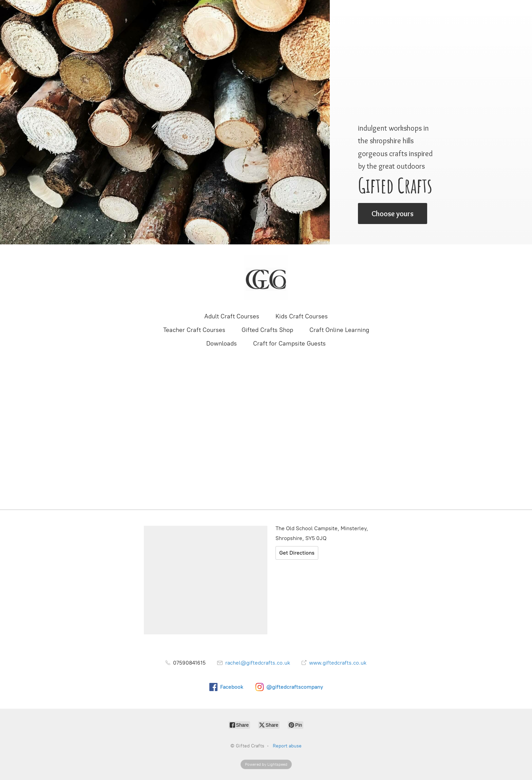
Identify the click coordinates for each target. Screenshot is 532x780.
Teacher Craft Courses (194, 330)
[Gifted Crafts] (266, 278)
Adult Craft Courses (232, 316)
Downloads (222, 343)
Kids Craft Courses (302, 316)
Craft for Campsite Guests (289, 343)
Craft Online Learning (339, 330)
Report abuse (287, 746)
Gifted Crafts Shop (267, 330)
